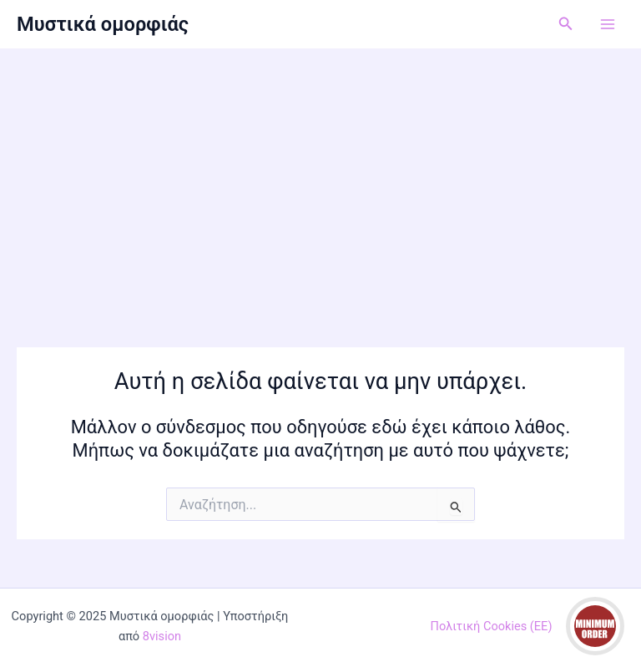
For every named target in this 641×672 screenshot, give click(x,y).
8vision (162, 636)
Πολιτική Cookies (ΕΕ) (492, 626)
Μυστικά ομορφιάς (103, 24)
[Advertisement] (320, 174)
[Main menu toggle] (608, 24)
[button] (566, 24)
